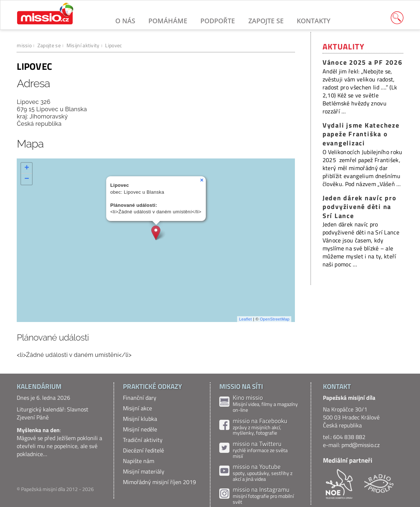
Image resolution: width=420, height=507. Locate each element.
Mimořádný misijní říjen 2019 (159, 482)
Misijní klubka (140, 419)
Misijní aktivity (83, 45)
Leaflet (245, 319)
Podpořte (218, 21)
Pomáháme (168, 21)
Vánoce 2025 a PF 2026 (363, 62)
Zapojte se (266, 21)
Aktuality (343, 47)
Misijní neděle (140, 429)
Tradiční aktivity (143, 440)
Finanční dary (140, 398)
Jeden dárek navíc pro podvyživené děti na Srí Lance (360, 207)
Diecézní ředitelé (143, 450)
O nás (125, 21)
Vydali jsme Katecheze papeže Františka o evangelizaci (361, 134)
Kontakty (314, 21)
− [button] (27, 179)
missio (24, 45)
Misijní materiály (144, 471)
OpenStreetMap (275, 319)
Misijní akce (137, 408)
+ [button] (27, 168)
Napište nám (139, 461)
